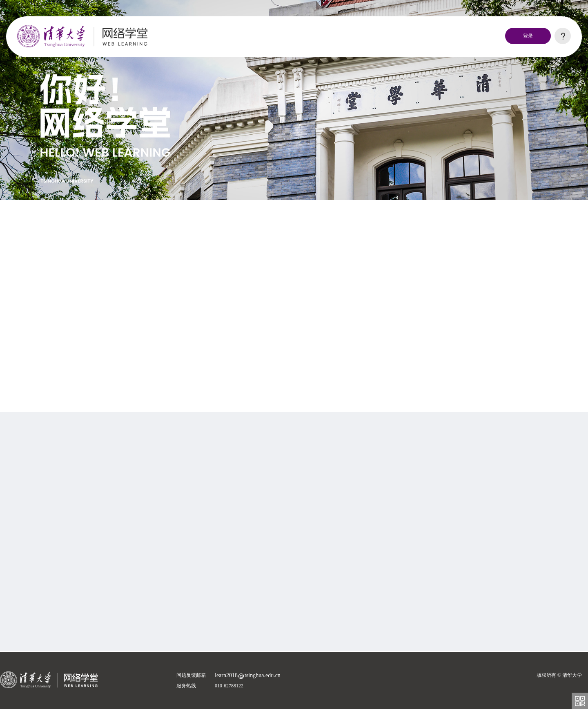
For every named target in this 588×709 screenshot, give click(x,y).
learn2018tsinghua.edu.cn (248, 675)
